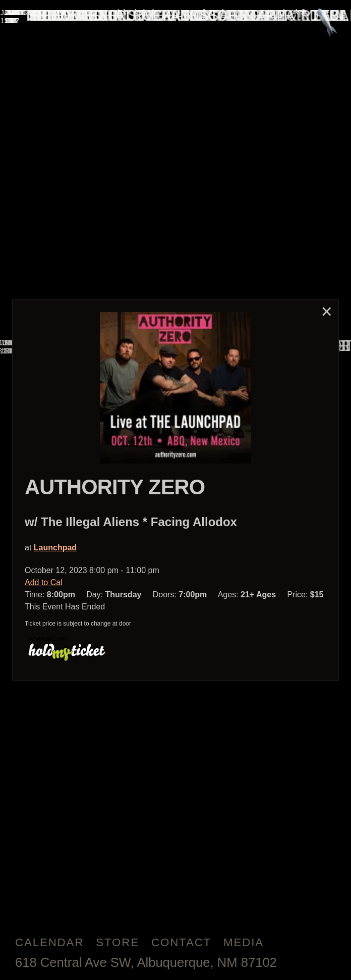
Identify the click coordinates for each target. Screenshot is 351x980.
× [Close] (327, 311)
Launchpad (55, 548)
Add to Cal (44, 582)
